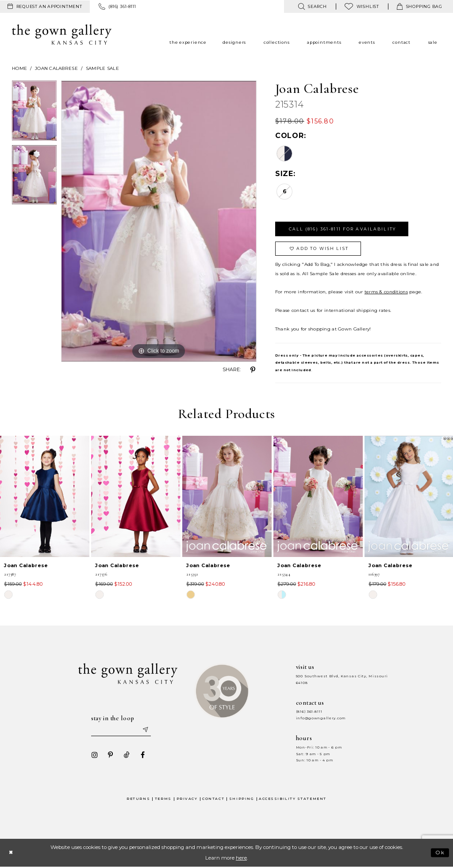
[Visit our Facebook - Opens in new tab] (142, 756)
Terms (163, 799)
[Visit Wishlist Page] (362, 6)
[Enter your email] (121, 730)
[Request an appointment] (45, 7)
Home (19, 68)
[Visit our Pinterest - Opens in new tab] (110, 756)
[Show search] (312, 6)
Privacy (187, 799)
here (241, 859)
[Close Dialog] (11, 853)
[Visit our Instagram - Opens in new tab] (94, 756)
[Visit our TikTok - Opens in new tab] (126, 756)
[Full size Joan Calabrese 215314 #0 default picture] (159, 221)
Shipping (242, 799)
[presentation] (45, 497)
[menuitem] (45, 7)
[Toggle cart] (420, 6)
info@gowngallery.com (321, 719)
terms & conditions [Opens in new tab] (386, 292)
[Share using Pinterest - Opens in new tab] (253, 370)
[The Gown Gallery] (62, 35)
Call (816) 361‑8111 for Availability (343, 229)
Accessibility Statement (293, 799)
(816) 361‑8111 (309, 712)
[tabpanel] (34, 113)
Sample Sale (102, 68)
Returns (138, 799)
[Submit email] (145, 730)
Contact (213, 799)
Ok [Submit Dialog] (440, 853)
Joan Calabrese (56, 68)
